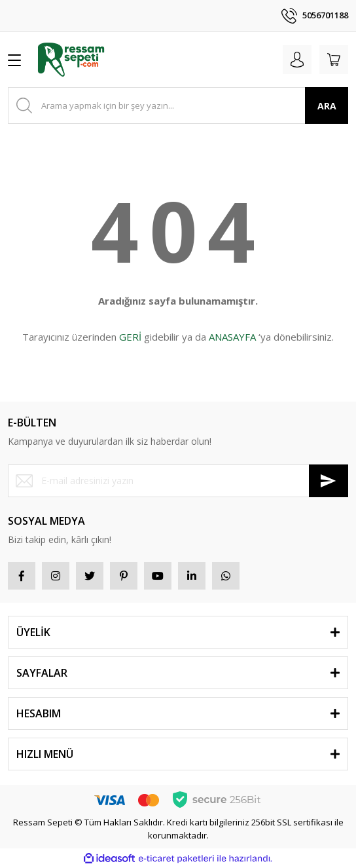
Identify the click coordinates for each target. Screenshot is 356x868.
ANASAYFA (232, 337)
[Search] (178, 105)
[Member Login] (297, 60)
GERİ (130, 337)
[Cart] (334, 60)
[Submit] (329, 481)
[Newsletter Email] (178, 481)
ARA (327, 106)
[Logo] (71, 60)
